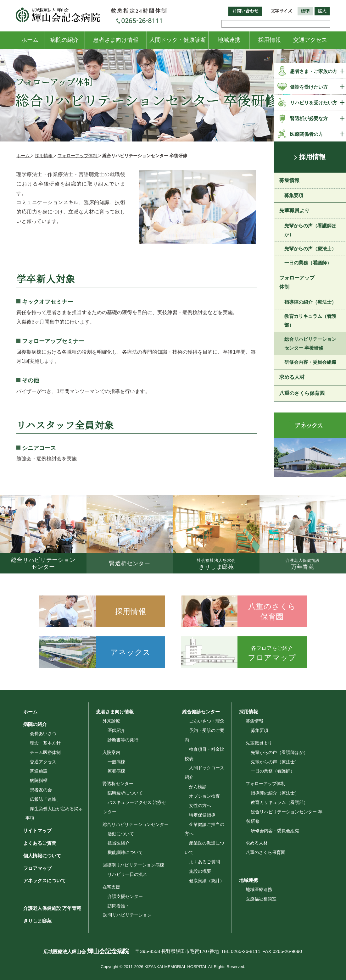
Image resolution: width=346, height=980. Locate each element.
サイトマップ (35, 831)
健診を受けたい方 (309, 87)
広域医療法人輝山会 (80, 952)
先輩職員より (294, 211)
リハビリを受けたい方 (314, 103)
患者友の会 (41, 790)
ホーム (30, 40)
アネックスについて (42, 880)
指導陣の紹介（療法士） (310, 303)
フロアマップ (35, 868)
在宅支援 (111, 887)
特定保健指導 (202, 815)
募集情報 (289, 181)
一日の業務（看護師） (308, 263)
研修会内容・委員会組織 (310, 363)
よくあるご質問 (37, 843)
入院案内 (111, 752)
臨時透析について (125, 793)
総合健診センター (198, 711)
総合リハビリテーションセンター (136, 824)
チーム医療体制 (45, 752)
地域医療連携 (259, 889)
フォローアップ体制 (297, 283)
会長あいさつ (43, 734)
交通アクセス (310, 40)
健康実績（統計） (207, 881)
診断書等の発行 (123, 740)
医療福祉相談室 (261, 899)
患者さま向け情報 (116, 40)
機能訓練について (125, 852)
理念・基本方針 (45, 743)
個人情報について (39, 855)
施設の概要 (200, 871)
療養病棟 (116, 771)
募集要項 (294, 196)
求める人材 (292, 378)
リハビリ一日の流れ (127, 874)
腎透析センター (118, 783)
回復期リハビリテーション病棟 (133, 865)
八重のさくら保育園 (302, 394)
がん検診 (198, 787)
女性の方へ (200, 806)
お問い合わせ (245, 11)
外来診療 (111, 721)
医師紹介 (116, 730)
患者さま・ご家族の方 (314, 71)
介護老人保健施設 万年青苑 (49, 908)
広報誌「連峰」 (45, 799)
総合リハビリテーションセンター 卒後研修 (310, 344)
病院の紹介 (64, 40)
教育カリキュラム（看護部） (310, 321)
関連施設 (39, 771)
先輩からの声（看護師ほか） (310, 231)
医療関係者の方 (307, 134)
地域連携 (229, 40)
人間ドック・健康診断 (178, 40)
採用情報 (270, 40)
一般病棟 (116, 762)
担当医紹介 (119, 843)
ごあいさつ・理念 (207, 721)
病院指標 (39, 780)
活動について (121, 834)
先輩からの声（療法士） (310, 249)
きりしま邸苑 (35, 921)
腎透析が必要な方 (309, 118)
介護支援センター (125, 896)
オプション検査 (204, 796)
